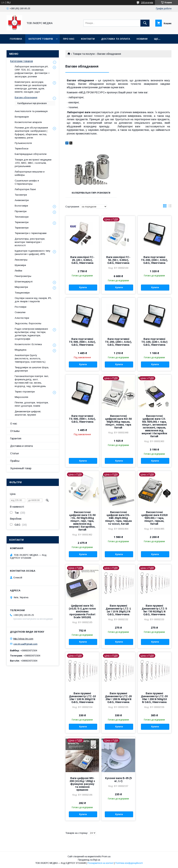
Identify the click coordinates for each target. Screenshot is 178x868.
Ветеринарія (22, 117)
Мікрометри (21, 287)
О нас (14, 424)
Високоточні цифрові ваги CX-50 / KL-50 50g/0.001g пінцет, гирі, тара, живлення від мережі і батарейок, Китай (82, 521)
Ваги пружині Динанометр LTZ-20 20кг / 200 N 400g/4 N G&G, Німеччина (118, 698)
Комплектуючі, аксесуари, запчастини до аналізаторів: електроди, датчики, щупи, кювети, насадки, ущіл (31, 87)
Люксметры (21, 260)
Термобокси (22, 149)
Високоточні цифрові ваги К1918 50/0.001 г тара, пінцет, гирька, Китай (154, 518)
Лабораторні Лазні (25, 189)
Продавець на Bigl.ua (89, 860)
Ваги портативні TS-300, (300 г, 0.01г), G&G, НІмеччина (154, 260)
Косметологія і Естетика (28, 344)
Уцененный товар (21, 468)
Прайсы (15, 461)
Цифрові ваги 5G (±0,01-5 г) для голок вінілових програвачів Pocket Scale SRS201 (82, 611)
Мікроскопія (21, 397)
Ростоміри (21, 307)
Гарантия (16, 438)
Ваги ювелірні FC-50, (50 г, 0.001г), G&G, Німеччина (118, 260)
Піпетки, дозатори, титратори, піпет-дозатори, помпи (32, 404)
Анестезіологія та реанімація (31, 111)
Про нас (69, 39)
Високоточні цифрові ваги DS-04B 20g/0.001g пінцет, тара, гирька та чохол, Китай (118, 518)
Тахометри (21, 195)
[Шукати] (145, 23)
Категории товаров (22, 61)
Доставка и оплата (21, 446)
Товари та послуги (84, 54)
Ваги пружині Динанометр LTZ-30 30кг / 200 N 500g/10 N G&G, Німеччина (154, 698)
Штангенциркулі (24, 282)
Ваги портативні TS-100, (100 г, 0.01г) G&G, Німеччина (154, 342)
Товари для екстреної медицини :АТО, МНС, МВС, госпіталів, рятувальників (33, 163)
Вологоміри (21, 206)
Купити (83, 287)
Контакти (88, 39)
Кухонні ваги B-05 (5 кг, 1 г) (118, 780)
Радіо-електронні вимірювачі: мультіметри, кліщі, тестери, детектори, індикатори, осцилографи (32, 334)
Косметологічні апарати (28, 122)
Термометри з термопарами (31, 233)
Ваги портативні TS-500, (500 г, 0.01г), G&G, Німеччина (82, 419)
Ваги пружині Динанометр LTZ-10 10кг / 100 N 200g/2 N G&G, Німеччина (82, 698)
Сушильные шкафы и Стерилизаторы (27, 182)
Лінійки (18, 271)
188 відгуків (147, 3)
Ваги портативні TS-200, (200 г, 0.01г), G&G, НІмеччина (118, 342)
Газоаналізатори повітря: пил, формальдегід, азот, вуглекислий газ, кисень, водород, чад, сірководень (32, 381)
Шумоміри (20, 265)
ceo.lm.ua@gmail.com (25, 644)
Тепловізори (22, 217)
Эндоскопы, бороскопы (28, 323)
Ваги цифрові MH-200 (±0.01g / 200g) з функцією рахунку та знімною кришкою (82, 784)
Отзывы (15, 431)
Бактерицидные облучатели (31, 154)
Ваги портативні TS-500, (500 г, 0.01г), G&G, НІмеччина (82, 342)
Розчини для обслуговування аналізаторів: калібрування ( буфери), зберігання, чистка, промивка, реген (31, 133)
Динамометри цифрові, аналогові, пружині (28, 413)
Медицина (21, 350)
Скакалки (20, 312)
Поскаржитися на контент (101, 863)
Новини (142, 39)
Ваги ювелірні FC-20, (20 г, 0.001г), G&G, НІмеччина (82, 260)
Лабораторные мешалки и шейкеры (30, 173)
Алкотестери (22, 318)
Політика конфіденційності (129, 863)
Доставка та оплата (116, 39)
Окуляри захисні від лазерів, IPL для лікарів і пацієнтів (33, 300)
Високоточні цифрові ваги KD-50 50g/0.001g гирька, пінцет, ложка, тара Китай (118, 422)
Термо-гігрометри (25, 392)
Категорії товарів (41, 39)
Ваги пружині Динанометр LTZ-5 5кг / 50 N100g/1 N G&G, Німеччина (154, 610)
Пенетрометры (23, 276)
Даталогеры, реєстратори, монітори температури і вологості (30, 242)
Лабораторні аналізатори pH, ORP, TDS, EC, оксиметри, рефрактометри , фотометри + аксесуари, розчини (32, 71)
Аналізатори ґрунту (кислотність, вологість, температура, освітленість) (30, 358)
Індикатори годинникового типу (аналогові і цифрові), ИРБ (33, 252)
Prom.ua (106, 857)
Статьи (14, 453)
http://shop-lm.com (23, 639)
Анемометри (22, 200)
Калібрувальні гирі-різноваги (91, 193)
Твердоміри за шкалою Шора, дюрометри (32, 369)
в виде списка (170, 207)
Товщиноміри (22, 293)
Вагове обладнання (26, 97)
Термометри (22, 222)
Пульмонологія (23, 143)
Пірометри (21, 211)
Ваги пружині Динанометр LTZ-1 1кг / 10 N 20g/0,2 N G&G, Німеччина (118, 610)
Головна (16, 39)
